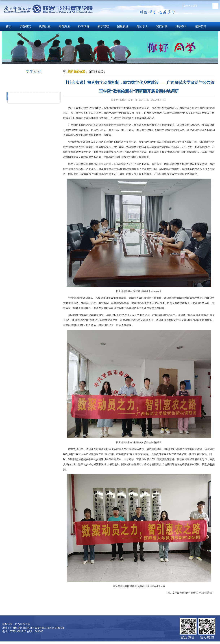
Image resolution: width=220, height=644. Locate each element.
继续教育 (181, 26)
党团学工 (142, 26)
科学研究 (84, 26)
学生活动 (101, 72)
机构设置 (45, 26)
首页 (9, 26)
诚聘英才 (201, 26)
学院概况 (25, 26)
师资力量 (64, 26)
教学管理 (103, 26)
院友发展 (162, 26)
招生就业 (123, 26)
